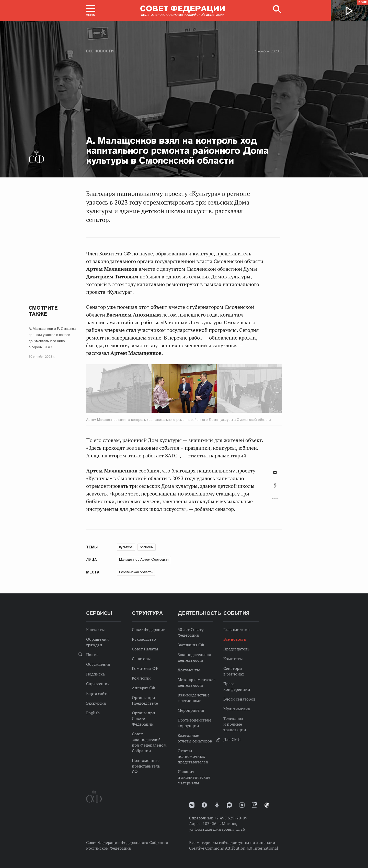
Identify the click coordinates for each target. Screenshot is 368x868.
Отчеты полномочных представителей (193, 756)
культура (126, 547)
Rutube (254, 805)
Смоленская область (136, 572)
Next (231, 390)
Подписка (95, 674)
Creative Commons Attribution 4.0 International (234, 848)
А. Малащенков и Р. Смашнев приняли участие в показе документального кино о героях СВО (52, 338)
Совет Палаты (145, 649)
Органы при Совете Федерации (143, 718)
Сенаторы (141, 659)
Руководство (144, 639)
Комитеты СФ (145, 668)
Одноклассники (275, 486)
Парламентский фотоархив (267, 805)
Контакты (95, 629)
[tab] (275, 488)
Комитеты (233, 659)
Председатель (236, 649)
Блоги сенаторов (239, 699)
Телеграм (242, 805)
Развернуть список (275, 499)
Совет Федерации (149, 629)
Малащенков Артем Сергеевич (144, 559)
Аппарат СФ (143, 688)
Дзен (204, 805)
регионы (147, 547)
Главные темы (237, 629)
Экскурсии (96, 703)
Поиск (92, 655)
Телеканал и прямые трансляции (235, 724)
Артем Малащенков (112, 269)
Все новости (100, 51)
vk (192, 805)
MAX (229, 805)
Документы (189, 670)
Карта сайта (97, 693)
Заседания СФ (191, 645)
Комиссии (141, 678)
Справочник (98, 684)
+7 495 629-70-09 (231, 818)
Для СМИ (232, 739)
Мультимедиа (237, 709)
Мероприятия (191, 710)
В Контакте (275, 472)
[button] (91, 10)
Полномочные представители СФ (146, 766)
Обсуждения (98, 664)
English (93, 713)
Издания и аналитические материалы (194, 777)
